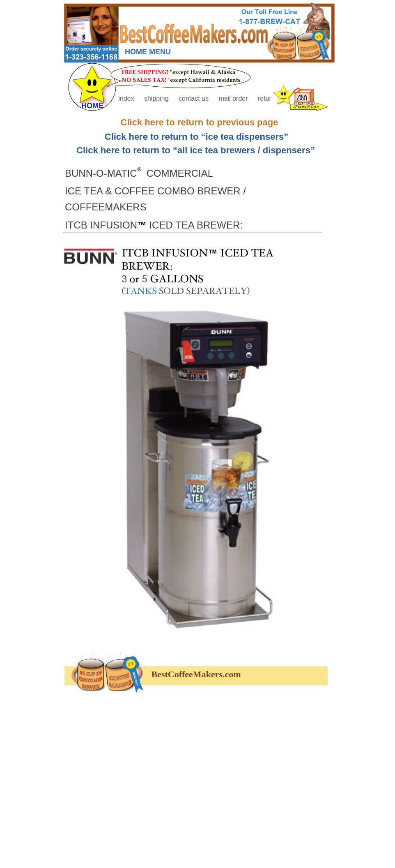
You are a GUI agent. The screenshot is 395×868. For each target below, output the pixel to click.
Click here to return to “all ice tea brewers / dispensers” (196, 150)
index (127, 98)
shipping (157, 98)
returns (268, 98)
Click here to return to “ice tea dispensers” (196, 137)
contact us (194, 98)
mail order (234, 98)
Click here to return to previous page (200, 122)
